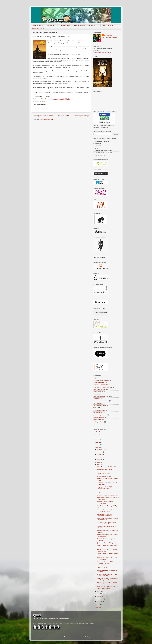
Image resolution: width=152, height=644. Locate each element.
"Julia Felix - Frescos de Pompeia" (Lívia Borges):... (107, 484)
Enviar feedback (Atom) (47, 120)
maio (99, 591)
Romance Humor (98, 403)
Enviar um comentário (42, 108)
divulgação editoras (99, 410)
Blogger (89, 637)
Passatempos (97, 392)
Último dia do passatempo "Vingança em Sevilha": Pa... (107, 519)
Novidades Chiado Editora (104, 469)
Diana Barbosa (109, 35)
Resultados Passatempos (101, 396)
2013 (97, 442)
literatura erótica (98, 413)
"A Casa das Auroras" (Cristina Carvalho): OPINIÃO (106, 563)
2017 (97, 432)
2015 (97, 437)
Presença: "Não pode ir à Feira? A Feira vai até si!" (107, 567)
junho (99, 465)
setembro (100, 457)
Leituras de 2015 (66, 25)
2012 (97, 445)
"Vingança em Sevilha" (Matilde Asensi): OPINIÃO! (106, 488)
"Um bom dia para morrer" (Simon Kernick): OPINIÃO (107, 523)
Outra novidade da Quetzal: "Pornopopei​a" (105, 502)
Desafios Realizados (39, 28)
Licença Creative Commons (61, 619)
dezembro (100, 449)
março (99, 596)
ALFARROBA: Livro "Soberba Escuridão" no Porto (105, 473)
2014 (97, 440)
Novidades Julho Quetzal (104, 476)
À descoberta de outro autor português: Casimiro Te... (105, 515)
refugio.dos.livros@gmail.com (102, 52)
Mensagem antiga (82, 116)
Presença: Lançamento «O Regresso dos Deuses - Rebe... (108, 587)
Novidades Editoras (99, 389)
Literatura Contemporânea (101, 380)
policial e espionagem (100, 415)
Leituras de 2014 (80, 25)
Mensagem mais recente (43, 116)
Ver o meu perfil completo (110, 38)
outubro (99, 455)
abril (98, 594)
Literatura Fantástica (99, 382)
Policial (96, 394)
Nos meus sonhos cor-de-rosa (102, 387)
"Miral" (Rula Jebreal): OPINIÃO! (106, 467)
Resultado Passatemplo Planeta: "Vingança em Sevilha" (106, 511)
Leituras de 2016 (52, 25)
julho (99, 462)
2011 (97, 447)
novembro (100, 452)
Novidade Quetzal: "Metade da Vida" (107, 495)
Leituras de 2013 (94, 25)
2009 (97, 607)
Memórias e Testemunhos (101, 385)
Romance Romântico (100, 406)
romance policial (98, 419)
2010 (97, 605)
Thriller (95, 408)
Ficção (95, 378)
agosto (99, 460)
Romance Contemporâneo (101, 401)
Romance (42, 101)
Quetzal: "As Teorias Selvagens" (106, 543)
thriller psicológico (99, 422)
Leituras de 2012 (107, 25)
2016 (97, 434)
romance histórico (99, 417)
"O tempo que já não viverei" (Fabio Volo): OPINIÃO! (107, 575)
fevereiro (100, 599)
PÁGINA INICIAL (38, 25)
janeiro (99, 601)
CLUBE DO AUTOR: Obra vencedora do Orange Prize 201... (108, 579)
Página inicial (64, 116)
